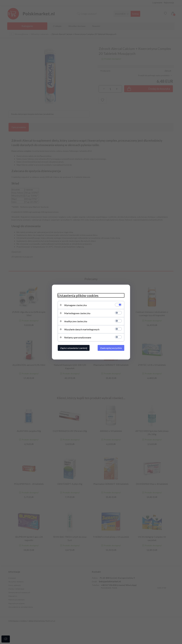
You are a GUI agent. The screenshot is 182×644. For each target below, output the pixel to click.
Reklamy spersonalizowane (78, 337)
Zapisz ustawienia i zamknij (74, 348)
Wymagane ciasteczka (75, 305)
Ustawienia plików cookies (78, 295)
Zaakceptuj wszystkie (111, 348)
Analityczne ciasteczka (76, 321)
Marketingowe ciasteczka (77, 313)
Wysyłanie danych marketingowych (82, 329)
